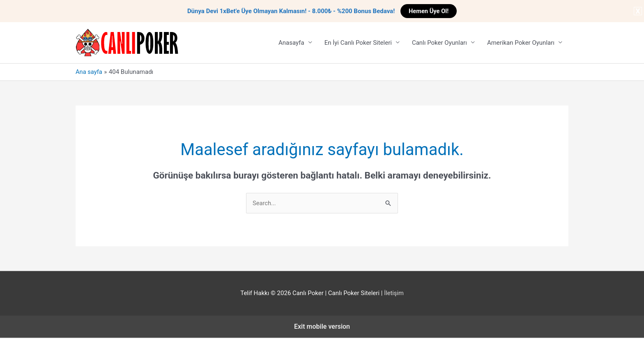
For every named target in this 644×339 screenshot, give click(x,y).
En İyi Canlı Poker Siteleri (358, 43)
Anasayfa (291, 43)
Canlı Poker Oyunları (439, 43)
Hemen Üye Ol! (429, 11)
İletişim (394, 294)
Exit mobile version (322, 327)
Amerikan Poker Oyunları (521, 43)
